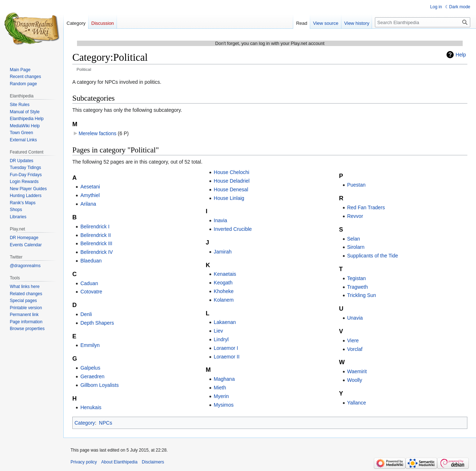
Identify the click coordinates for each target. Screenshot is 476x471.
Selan (354, 239)
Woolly (355, 380)
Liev (218, 331)
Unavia (355, 318)
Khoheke (224, 291)
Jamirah (223, 252)
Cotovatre (91, 292)
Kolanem (224, 300)
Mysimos (224, 405)
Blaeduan (91, 261)
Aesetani (90, 187)
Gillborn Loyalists (99, 385)
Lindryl (221, 339)
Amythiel (90, 195)
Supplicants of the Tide (373, 256)
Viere (353, 340)
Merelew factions (97, 133)
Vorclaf (355, 349)
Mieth (220, 388)
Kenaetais (225, 274)
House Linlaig (229, 198)
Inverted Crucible (233, 229)
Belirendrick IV (96, 252)
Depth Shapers (97, 323)
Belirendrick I (95, 227)
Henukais (91, 407)
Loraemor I (226, 348)
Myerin (221, 396)
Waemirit (357, 371)
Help (461, 55)
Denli (86, 314)
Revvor (355, 216)
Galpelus (90, 368)
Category (85, 423)
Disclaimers (153, 462)
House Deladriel (232, 181)
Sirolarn (356, 247)
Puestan (356, 185)
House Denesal (231, 189)
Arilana (88, 204)
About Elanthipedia (119, 462)
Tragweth (358, 287)
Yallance (357, 403)
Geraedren (92, 376)
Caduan (89, 283)
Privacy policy (84, 462)
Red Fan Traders (366, 207)
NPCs (106, 423)
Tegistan (357, 278)
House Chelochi (232, 172)
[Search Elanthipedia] (423, 22)
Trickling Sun (362, 295)
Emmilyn (90, 345)
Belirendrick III (96, 243)
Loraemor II (227, 357)
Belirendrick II (96, 235)
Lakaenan (225, 322)
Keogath (223, 283)
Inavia (220, 220)
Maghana (224, 379)
